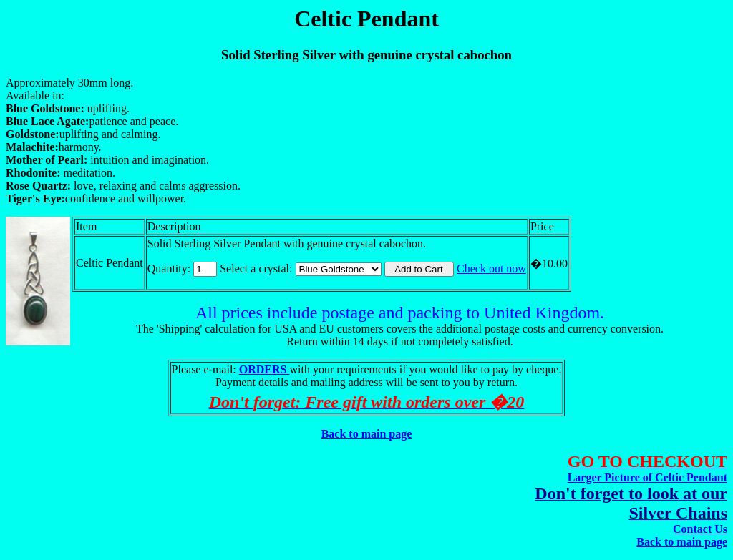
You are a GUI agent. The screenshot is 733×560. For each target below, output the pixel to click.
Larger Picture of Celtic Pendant (647, 477)
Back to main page (367, 434)
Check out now (491, 269)
